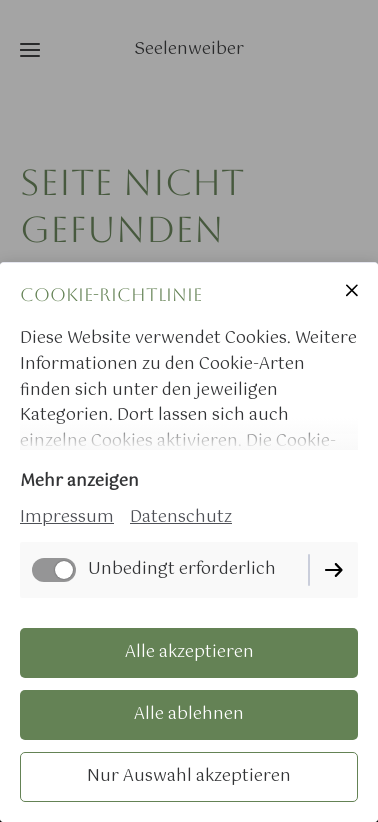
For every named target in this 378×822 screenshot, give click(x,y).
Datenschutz (181, 517)
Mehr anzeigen (79, 481)
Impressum (67, 517)
